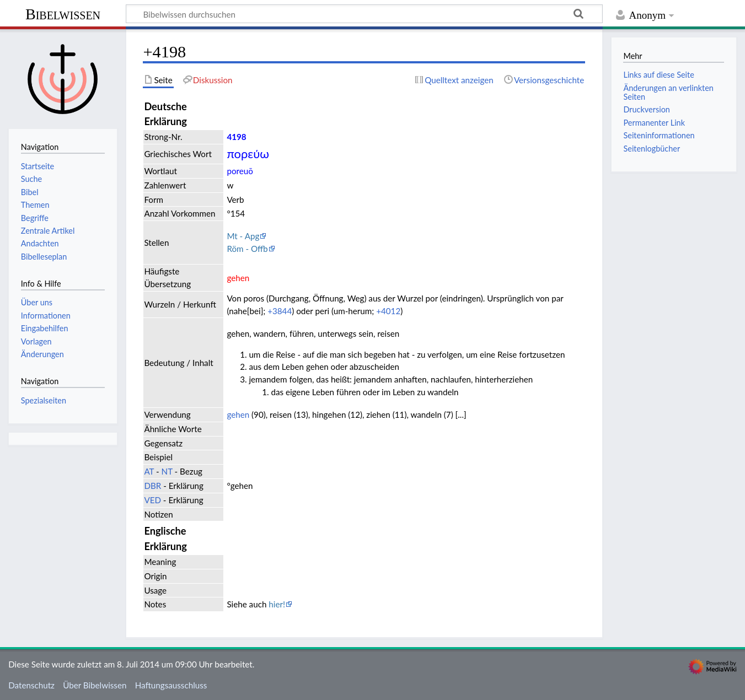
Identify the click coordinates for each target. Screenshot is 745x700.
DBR (152, 486)
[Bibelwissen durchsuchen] (364, 14)
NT (167, 471)
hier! (277, 604)
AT (149, 471)
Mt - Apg (243, 236)
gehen (238, 414)
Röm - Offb (247, 249)
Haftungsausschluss (171, 685)
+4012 (388, 311)
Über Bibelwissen (95, 685)
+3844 (280, 311)
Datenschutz (31, 685)
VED (152, 500)
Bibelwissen (63, 14)
